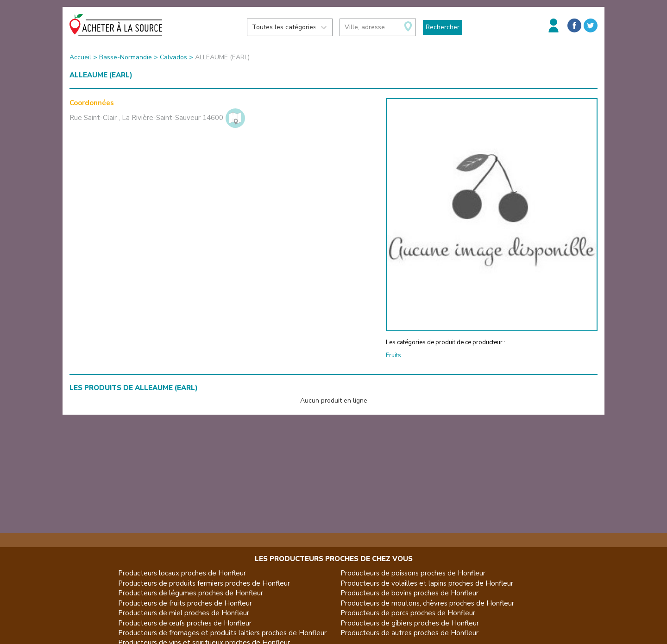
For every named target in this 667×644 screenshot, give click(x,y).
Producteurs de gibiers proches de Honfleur (410, 623)
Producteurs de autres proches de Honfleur (409, 633)
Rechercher (443, 27)
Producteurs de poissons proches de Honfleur (413, 573)
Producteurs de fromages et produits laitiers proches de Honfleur (222, 633)
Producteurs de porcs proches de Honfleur (408, 613)
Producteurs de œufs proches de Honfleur (185, 623)
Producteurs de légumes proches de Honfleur (191, 593)
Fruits (393, 355)
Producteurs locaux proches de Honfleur (182, 573)
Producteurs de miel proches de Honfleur (184, 613)
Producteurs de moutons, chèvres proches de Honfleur (427, 603)
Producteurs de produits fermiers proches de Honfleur (204, 583)
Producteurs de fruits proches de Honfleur (185, 603)
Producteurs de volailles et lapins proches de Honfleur (427, 583)
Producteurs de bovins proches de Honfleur (409, 593)
